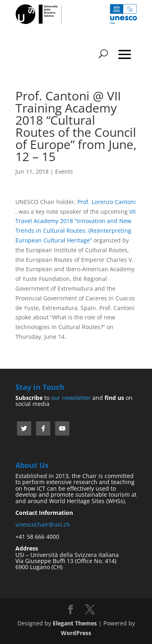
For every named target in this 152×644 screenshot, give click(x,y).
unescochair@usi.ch (43, 524)
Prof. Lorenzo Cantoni (107, 202)
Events (64, 171)
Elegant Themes (75, 623)
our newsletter (71, 398)
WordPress (76, 633)
